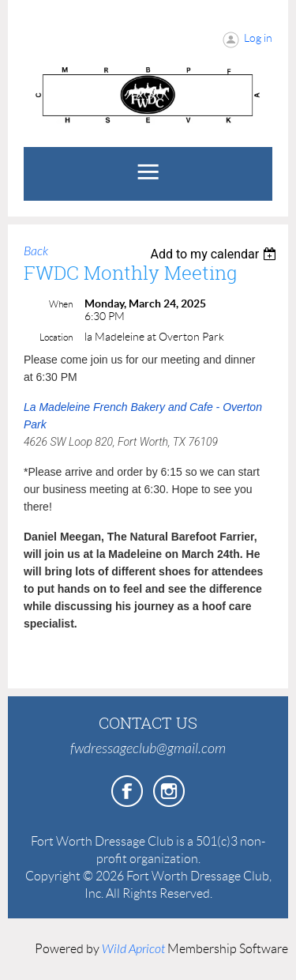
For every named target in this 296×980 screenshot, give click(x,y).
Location (56, 337)
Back (36, 251)
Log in (258, 38)
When (61, 304)
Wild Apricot (133, 949)
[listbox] (215, 254)
